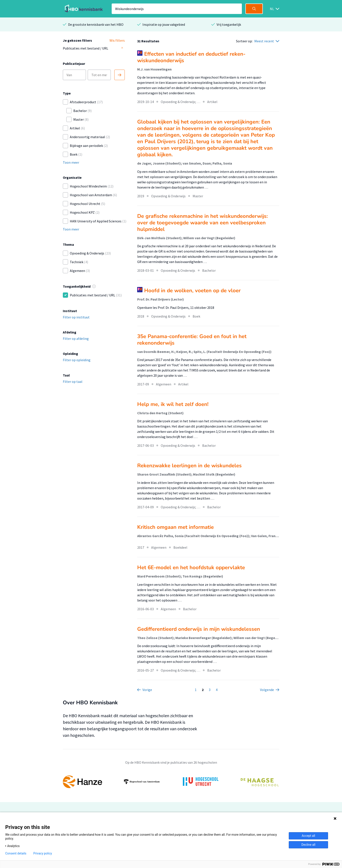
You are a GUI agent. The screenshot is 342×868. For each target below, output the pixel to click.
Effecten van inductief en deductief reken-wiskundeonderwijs (191, 57)
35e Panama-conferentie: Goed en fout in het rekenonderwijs (192, 340)
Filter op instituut (76, 317)
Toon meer (71, 162)
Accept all (308, 836)
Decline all (308, 845)
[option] (171, 782)
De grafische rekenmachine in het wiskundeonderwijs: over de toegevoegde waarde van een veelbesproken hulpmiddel (203, 223)
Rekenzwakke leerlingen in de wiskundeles (189, 466)
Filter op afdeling (76, 339)
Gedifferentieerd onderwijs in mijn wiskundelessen (199, 629)
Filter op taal (73, 382)
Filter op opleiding (77, 360)
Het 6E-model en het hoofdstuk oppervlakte (191, 567)
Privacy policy (43, 853)
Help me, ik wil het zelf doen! (173, 404)
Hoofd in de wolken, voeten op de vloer (192, 290)
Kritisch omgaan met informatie (175, 527)
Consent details (16, 853)
